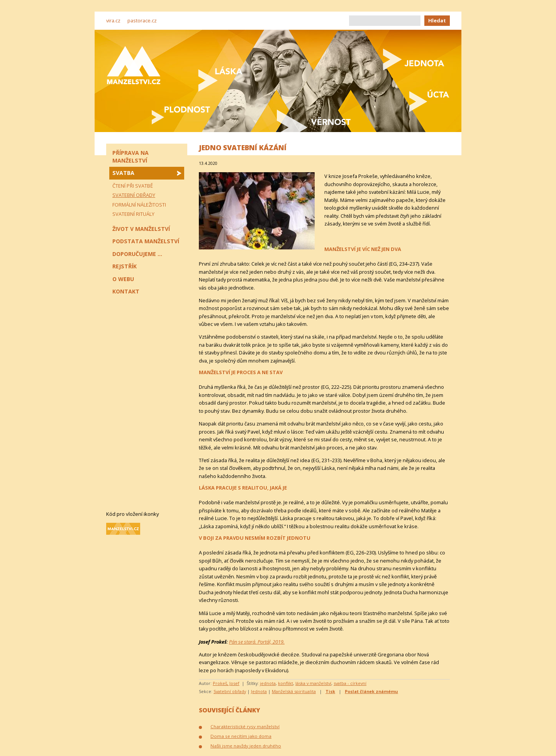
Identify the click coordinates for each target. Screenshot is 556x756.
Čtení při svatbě (133, 186)
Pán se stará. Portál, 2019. (257, 642)
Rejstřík (125, 266)
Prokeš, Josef (226, 683)
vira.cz (113, 20)
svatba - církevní (350, 683)
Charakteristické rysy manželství (245, 726)
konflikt (286, 683)
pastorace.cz (142, 20)
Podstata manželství (146, 241)
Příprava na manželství (131, 157)
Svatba (123, 173)
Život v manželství (141, 229)
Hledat (437, 20)
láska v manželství (313, 683)
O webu (123, 279)
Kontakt (126, 291)
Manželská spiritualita (294, 691)
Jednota (259, 691)
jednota (268, 683)
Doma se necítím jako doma (241, 736)
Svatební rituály (133, 214)
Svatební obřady (230, 691)
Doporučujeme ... (137, 254)
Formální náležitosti (139, 205)
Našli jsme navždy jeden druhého (246, 746)
